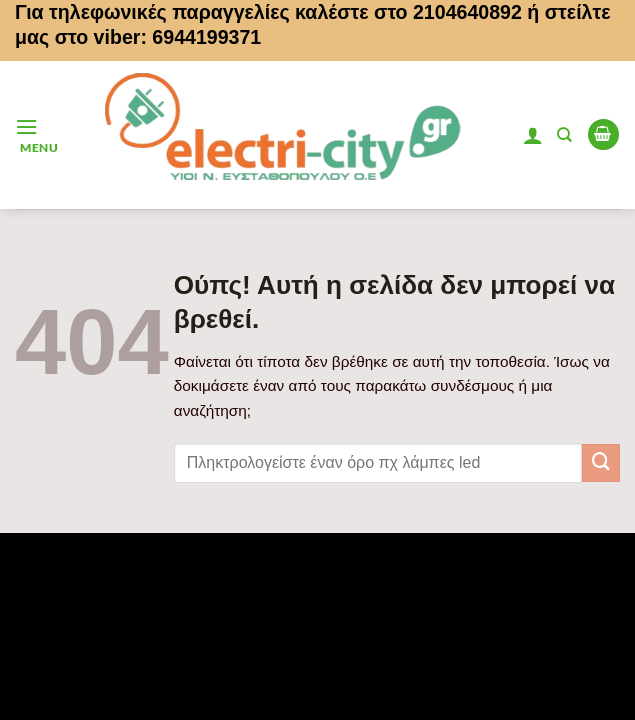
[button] (36, 134)
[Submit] (601, 463)
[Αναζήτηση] (564, 135)
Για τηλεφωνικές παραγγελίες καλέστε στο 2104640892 (268, 12)
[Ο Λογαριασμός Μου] (533, 135)
